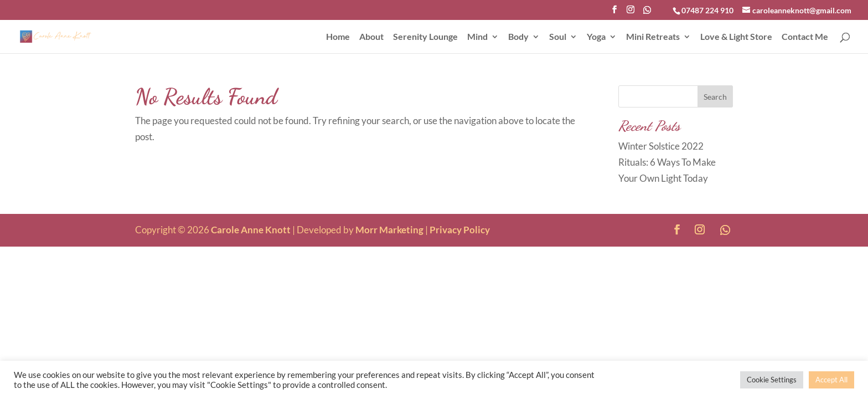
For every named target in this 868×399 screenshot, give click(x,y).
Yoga (596, 37)
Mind (477, 37)
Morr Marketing (389, 230)
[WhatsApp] (647, 13)
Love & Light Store (736, 37)
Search (715, 97)
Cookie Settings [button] (772, 380)
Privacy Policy (460, 230)
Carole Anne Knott (251, 230)
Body (518, 37)
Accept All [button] (831, 380)
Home (338, 37)
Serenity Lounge (425, 37)
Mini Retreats (653, 37)
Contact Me (805, 37)
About (371, 37)
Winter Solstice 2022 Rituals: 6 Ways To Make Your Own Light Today (667, 162)
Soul (558, 37)
